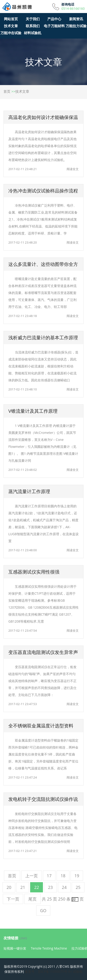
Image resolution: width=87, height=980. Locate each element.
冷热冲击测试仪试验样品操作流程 (43, 191)
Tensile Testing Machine (49, 948)
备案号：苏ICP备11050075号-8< (48, 972)
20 (9, 887)
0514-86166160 (73, 9)
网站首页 (11, 19)
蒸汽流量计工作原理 (29, 491)
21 (23, 887)
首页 (7, 91)
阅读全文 (73, 169)
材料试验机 (33, 33)
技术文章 (11, 26)
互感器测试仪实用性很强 (34, 572)
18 (63, 876)
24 (64, 887)
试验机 (78, 972)
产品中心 (54, 19)
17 (49, 876)
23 (50, 887)
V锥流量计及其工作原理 (33, 411)
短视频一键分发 (15, 948)
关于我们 (33, 19)
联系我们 (33, 26)
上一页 (32, 876)
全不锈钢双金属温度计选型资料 (41, 726)
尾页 (32, 899)
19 (77, 876)
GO (43, 911)
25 (78, 887)
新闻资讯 (76, 19)
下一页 (13, 899)
